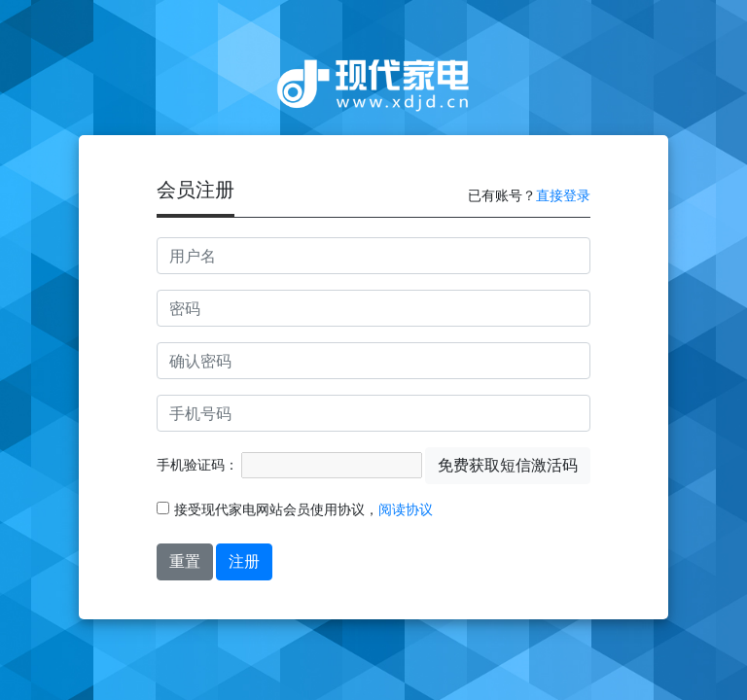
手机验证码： (197, 465)
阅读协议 (406, 509)
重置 (185, 561)
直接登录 (563, 195)
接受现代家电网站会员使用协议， (295, 509)
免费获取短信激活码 (508, 465)
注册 (244, 561)
